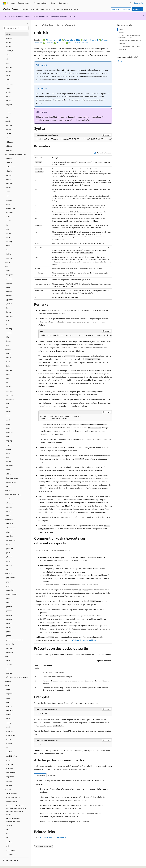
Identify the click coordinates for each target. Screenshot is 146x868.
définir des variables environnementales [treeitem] (13, 820)
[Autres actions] (110, 25)
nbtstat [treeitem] (9, 474)
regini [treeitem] (8, 690)
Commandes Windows (65, 25)
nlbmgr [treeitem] (9, 515)
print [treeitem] (8, 598)
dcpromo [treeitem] (10, 109)
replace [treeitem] (9, 714)
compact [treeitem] (9, 84)
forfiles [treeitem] (9, 254)
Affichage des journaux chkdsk (84, 640)
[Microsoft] (4, 3)
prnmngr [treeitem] (9, 615)
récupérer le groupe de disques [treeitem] (17, 677)
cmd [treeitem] (8, 63)
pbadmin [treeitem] (9, 557)
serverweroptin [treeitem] (12, 802)
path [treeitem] (8, 544)
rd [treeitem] (7, 669)
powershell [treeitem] (10, 590)
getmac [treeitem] (9, 279)
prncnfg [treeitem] (9, 602)
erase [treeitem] (8, 204)
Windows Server (48, 25)
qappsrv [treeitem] (9, 648)
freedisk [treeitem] (9, 258)
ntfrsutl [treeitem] (9, 532)
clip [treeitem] (8, 55)
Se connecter (139, 3)
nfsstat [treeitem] (9, 511)
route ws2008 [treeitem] (11, 735)
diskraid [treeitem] (9, 163)
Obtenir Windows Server (121, 9)
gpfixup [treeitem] (9, 291)
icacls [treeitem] (8, 320)
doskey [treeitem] (9, 179)
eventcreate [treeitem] (10, 208)
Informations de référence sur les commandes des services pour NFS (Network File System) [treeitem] (17, 810)
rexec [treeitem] (8, 719)
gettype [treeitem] (9, 283)
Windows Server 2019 (90, 40)
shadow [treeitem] (9, 842)
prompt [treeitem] (9, 627)
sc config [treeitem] (10, 764)
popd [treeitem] (8, 586)
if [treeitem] (7, 324)
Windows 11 (50, 43)
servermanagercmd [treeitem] (13, 797)
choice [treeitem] (9, 42)
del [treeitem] (7, 117)
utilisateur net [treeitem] (11, 482)
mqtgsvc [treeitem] (9, 449)
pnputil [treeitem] (9, 582)
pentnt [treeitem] (9, 561)
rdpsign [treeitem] (9, 673)
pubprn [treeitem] (9, 632)
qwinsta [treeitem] (9, 665)
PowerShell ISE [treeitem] (11, 594)
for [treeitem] (7, 250)
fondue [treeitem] (9, 246)
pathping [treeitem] (10, 549)
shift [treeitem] (8, 846)
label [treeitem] (8, 362)
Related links (123, 49)
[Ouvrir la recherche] (131, 3)
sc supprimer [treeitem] (11, 773)
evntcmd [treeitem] (9, 212)
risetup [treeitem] (9, 723)
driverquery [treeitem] (10, 183)
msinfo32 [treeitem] (10, 466)
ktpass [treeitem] (9, 358)
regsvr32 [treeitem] (9, 694)
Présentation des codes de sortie (130, 40)
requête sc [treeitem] (10, 777)
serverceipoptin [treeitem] (12, 793)
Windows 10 (61, 43)
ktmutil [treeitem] (9, 353)
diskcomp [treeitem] (10, 142)
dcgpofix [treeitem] (9, 105)
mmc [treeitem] (8, 416)
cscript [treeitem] (9, 92)
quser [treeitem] (8, 660)
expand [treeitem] (9, 217)
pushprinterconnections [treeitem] (15, 640)
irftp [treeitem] (8, 337)
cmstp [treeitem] (9, 71)
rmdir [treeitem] (8, 727)
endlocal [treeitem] (9, 200)
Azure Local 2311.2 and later (78, 43)
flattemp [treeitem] (9, 241)
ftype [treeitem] (8, 270)
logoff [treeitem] (8, 374)
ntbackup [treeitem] (10, 524)
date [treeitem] (8, 96)
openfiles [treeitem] (9, 536)
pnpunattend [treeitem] (11, 578)
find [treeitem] (8, 229)
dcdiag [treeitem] (9, 100)
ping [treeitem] (8, 569)
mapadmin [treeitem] (10, 399)
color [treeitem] (8, 76)
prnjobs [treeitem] (9, 611)
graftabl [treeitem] (9, 304)
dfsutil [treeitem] (8, 129)
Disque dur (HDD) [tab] (42, 550)
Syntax (121, 29)
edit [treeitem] (8, 196)
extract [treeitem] (9, 221)
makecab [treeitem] (10, 391)
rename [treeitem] (9, 706)
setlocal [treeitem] (9, 825)
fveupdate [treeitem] (10, 275)
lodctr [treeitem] (8, 366)
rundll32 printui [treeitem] (12, 756)
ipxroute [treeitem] (9, 333)
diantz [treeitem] (8, 134)
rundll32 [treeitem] (9, 752)
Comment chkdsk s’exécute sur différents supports (129, 36)
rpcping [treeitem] (9, 743)
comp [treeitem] (8, 80)
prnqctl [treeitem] (9, 623)
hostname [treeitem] (10, 316)
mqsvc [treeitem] (9, 445)
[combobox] (16, 28)
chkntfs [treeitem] (9, 38)
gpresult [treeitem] (9, 295)
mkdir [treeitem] (8, 407)
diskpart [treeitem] (9, 150)
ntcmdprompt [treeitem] (11, 528)
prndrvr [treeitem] (9, 607)
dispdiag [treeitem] (9, 171)
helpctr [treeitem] (9, 312)
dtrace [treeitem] (9, 188)
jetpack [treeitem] (9, 341)
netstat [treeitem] (9, 499)
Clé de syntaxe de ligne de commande (53, 838)
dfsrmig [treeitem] (9, 125)
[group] (73, 139)
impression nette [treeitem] (12, 478)
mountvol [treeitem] (10, 432)
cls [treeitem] (7, 59)
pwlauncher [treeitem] (10, 644)
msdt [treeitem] (8, 453)
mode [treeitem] (8, 420)
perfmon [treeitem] (9, 565)
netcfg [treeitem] (9, 486)
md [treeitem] (8, 403)
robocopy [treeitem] (10, 731)
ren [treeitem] (8, 702)
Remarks (121, 32)
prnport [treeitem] (9, 619)
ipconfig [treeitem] (9, 329)
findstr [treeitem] (9, 233)
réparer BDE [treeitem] (11, 710)
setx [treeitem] (8, 834)
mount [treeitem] (9, 428)
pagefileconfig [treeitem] (11, 540)
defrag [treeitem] (9, 113)
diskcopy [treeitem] (9, 146)
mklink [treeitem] (9, 412)
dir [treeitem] (7, 138)
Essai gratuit (138, 9)
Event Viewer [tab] (40, 775)
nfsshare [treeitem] (9, 507)
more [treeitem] (8, 424)
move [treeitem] (8, 436)
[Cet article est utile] (119, 61)
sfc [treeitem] (7, 838)
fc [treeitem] (7, 225)
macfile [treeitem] (9, 387)
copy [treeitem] (8, 88)
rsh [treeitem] (7, 748)
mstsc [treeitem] (8, 470)
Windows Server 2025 (53, 40)
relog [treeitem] (8, 698)
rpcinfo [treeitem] (9, 739)
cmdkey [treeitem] (9, 67)
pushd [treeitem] (9, 636)
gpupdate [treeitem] (10, 300)
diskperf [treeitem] (9, 159)
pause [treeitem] (8, 553)
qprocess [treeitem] (10, 652)
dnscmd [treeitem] (9, 175)
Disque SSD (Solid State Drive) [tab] (62, 550)
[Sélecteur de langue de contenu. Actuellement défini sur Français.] (8, 864)
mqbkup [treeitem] (9, 441)
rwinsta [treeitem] (9, 760)
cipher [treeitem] (9, 46)
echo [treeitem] (8, 192)
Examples (122, 43)
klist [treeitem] (8, 345)
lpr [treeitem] (7, 383)
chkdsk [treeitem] (9, 34)
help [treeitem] (8, 308)
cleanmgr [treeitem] (10, 51)
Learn (36, 25)
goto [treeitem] (8, 287)
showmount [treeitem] (11, 850)
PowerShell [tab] (52, 775)
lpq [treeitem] (7, 378)
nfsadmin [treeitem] (10, 503)
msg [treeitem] (8, 457)
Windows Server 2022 (72, 40)
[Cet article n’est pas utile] (121, 61)
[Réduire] (28, 23)
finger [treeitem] (8, 237)
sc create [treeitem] (10, 768)
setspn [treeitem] (9, 829)
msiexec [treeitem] (9, 461)
